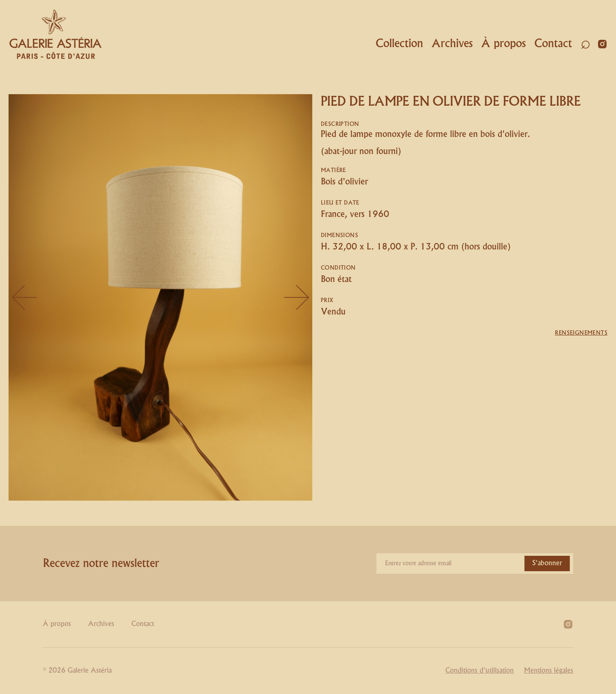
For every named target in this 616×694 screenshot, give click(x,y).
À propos (503, 44)
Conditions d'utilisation (480, 671)
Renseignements (581, 333)
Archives (452, 44)
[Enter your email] (475, 564)
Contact (553, 44)
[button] (397, 44)
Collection (399, 44)
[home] (56, 34)
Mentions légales (549, 671)
